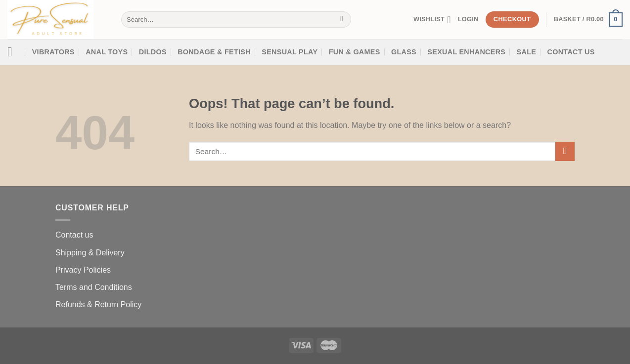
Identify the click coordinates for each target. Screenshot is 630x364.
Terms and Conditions (94, 287)
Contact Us (571, 52)
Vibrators (53, 52)
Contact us (74, 235)
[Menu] (14, 52)
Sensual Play (290, 52)
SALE (527, 52)
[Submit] (342, 20)
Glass (404, 52)
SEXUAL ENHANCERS (466, 52)
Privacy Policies (83, 270)
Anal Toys (107, 52)
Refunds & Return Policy (98, 304)
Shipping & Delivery (90, 253)
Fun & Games (355, 52)
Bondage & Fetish (214, 52)
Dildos (153, 52)
